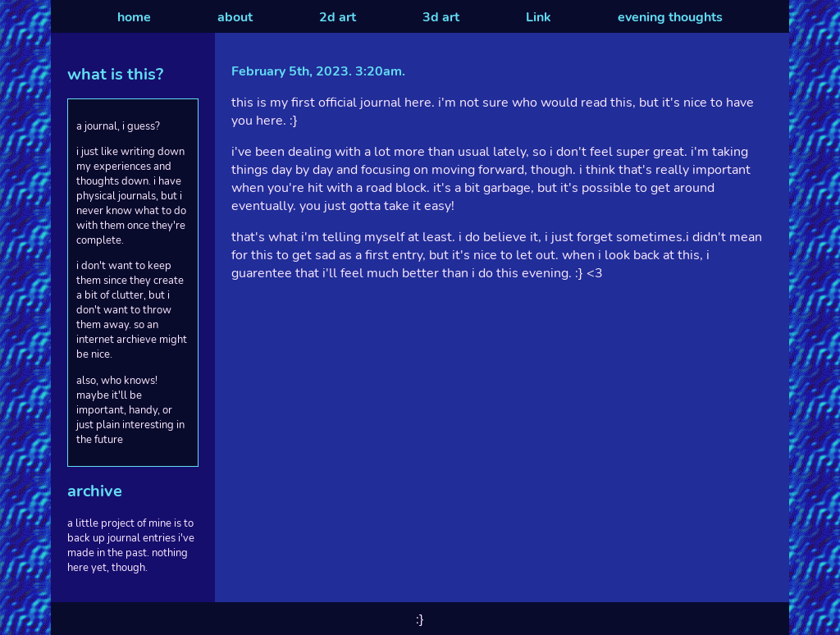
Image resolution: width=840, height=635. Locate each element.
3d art (441, 17)
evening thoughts (670, 17)
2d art (338, 17)
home (134, 17)
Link (539, 17)
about (235, 17)
